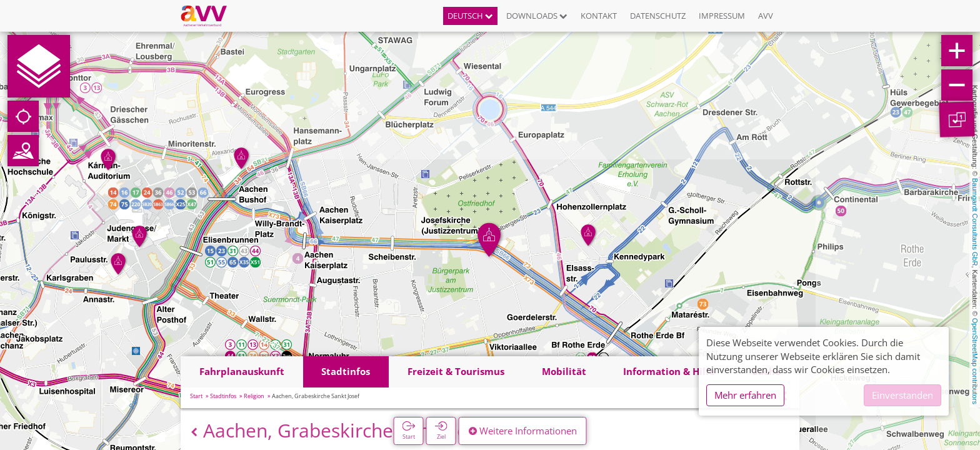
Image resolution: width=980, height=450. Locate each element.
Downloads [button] (537, 16)
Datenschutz (658, 16)
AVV (766, 16)
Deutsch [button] (470, 16)
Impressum (722, 16)
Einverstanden (902, 395)
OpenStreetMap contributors (975, 361)
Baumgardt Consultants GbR (975, 222)
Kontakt (599, 16)
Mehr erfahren (745, 395)
